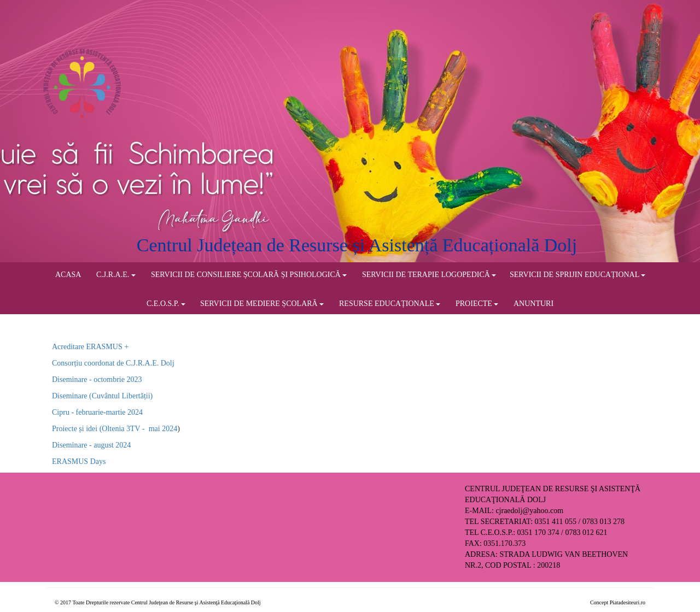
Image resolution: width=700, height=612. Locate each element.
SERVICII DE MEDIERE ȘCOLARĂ (262, 304)
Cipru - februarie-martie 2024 (97, 412)
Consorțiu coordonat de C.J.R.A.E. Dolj (113, 363)
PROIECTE (477, 304)
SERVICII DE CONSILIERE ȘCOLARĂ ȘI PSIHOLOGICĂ (249, 275)
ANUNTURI (533, 304)
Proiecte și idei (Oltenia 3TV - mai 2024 (115, 429)
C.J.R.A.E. (116, 275)
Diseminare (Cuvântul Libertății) (102, 396)
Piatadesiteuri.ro (628, 602)
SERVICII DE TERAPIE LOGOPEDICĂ (429, 275)
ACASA (68, 275)
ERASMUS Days (79, 461)
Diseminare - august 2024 (91, 445)
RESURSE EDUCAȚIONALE (390, 304)
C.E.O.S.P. (166, 304)
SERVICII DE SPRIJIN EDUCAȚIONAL (577, 275)
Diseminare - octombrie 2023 (97, 379)
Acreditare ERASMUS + (90, 347)
